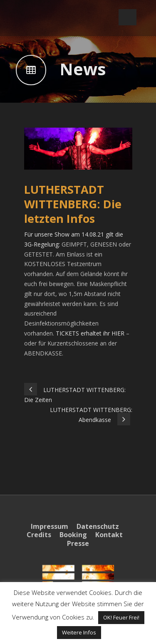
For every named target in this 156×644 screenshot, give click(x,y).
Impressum (50, 526)
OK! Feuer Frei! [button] (121, 617)
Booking (73, 535)
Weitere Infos (79, 632)
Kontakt (109, 535)
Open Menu (128, 17)
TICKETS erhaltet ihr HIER (90, 333)
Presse (78, 543)
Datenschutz (98, 526)
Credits (39, 535)
